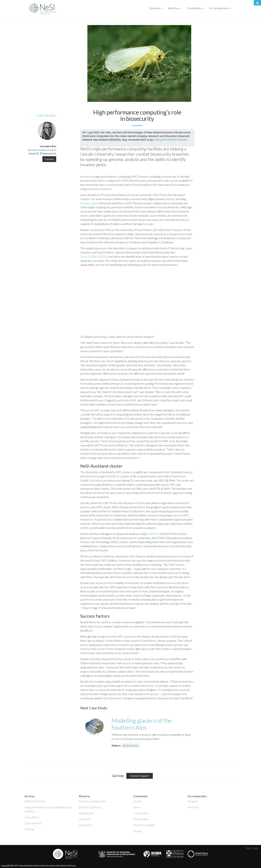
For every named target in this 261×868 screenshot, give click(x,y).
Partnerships (141, 819)
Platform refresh (35, 801)
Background (86, 813)
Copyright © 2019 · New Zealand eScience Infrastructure (28, 866)
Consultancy (32, 817)
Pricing (137, 831)
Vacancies (85, 819)
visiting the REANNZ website (170, 140)
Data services (33, 823)
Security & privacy (90, 807)
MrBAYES (153, 534)
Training (29, 829)
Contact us (86, 825)
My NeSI (193, 807)
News (137, 807)
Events (138, 801)
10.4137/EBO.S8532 (93, 256)
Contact (49, 159)
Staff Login (252, 848)
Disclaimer (62, 866)
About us (175, 8)
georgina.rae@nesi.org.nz (42, 150)
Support (193, 801)
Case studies (141, 813)
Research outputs (144, 825)
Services (156, 8)
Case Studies (46, 115)
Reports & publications (93, 801)
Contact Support (140, 776)
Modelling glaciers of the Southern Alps (142, 724)
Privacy (72, 866)
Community (195, 8)
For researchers (220, 8)
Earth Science (131, 745)
